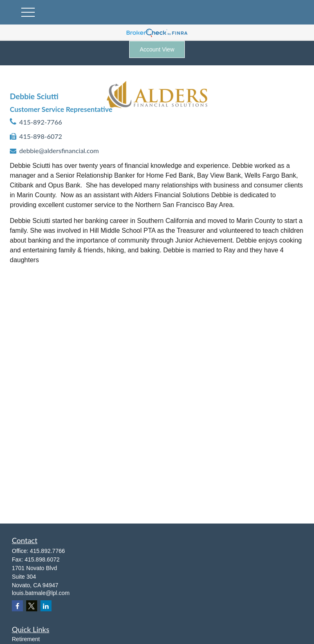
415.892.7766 (47, 551)
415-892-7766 (41, 122)
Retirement (26, 639)
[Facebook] (17, 606)
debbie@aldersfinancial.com (59, 150)
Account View (157, 49)
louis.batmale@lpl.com (41, 593)
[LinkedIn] (46, 606)
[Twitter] (32, 606)
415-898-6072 (41, 136)
